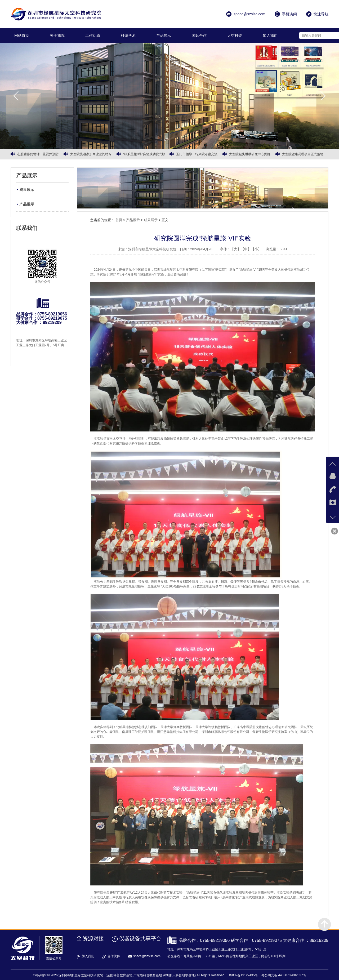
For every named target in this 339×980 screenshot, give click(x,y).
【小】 (256, 249)
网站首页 (22, 35)
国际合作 (199, 35)
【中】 (246, 249)
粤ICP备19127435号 (243, 975)
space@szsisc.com (147, 956)
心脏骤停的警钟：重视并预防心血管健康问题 (40, 154)
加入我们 (270, 35)
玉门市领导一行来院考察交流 (197, 154)
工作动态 (93, 35)
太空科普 (235, 35)
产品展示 (164, 35)
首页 (119, 220)
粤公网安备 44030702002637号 (284, 975)
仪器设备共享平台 (140, 938)
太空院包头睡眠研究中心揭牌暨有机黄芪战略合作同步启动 (252, 154)
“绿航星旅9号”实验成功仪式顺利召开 (146, 154)
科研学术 (128, 35)
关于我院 (57, 35)
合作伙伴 (114, 956)
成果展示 (27, 190)
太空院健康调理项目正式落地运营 (305, 154)
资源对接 (93, 938)
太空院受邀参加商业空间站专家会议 (93, 154)
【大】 (236, 249)
